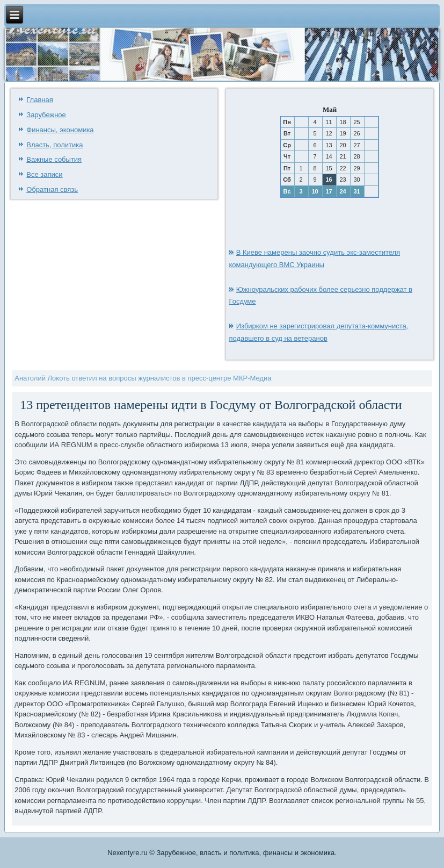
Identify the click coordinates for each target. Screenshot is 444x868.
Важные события (54, 159)
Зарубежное (46, 115)
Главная (39, 100)
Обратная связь (52, 189)
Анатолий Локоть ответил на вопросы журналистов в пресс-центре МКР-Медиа (143, 378)
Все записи (44, 174)
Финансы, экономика (60, 130)
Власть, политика (54, 145)
